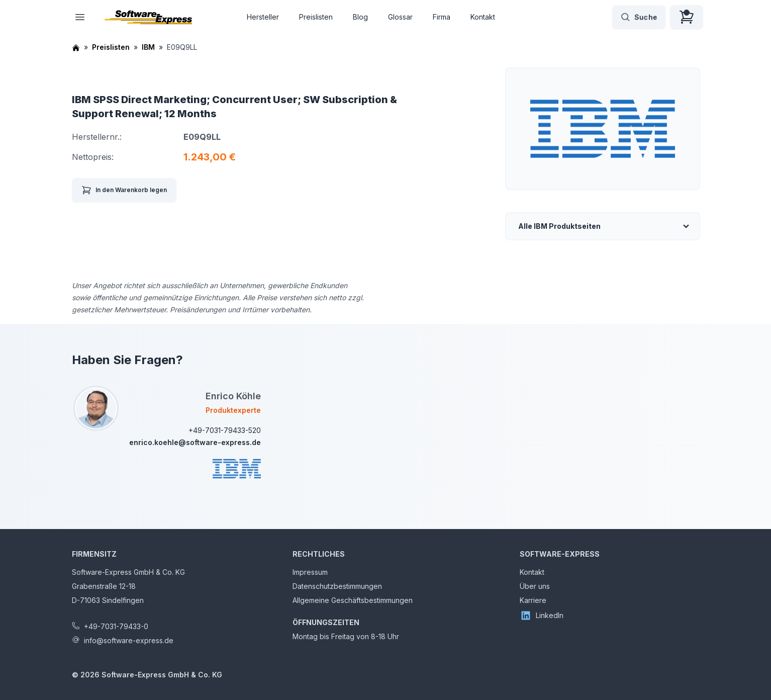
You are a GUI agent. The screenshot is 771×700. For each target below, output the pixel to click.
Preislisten (316, 17)
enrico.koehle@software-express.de (195, 442)
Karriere (533, 600)
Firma (442, 17)
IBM (148, 47)
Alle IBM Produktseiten (559, 226)
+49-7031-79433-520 (225, 430)
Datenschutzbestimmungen (337, 586)
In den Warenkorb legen (124, 190)
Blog (360, 17)
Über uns (535, 586)
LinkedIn (542, 616)
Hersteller (263, 17)
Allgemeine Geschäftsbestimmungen (353, 600)
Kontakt (483, 17)
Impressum (310, 572)
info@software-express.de (129, 640)
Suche (639, 17)
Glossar (400, 17)
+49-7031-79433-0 (116, 626)
